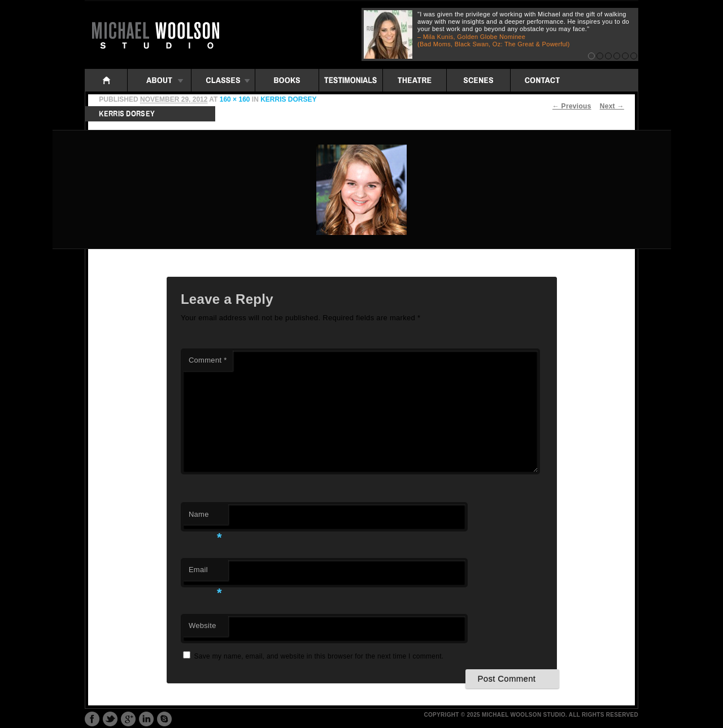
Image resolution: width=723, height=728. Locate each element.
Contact (542, 80)
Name (205, 518)
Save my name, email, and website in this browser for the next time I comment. (319, 656)
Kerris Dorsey (288, 99)
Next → (612, 106)
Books (287, 80)
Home (106, 80)
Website (202, 625)
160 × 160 (235, 99)
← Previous (572, 106)
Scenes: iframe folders (478, 80)
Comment (208, 360)
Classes (223, 80)
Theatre (415, 80)
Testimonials (351, 80)
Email (205, 573)
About (159, 80)
